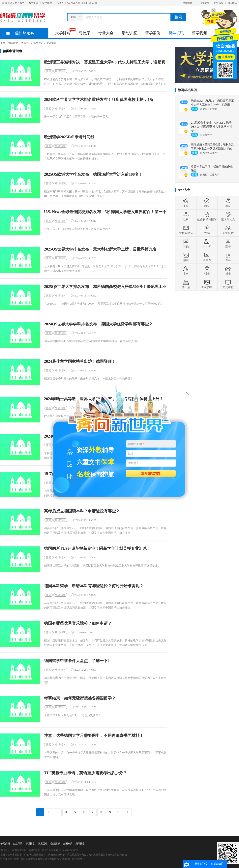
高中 (228, 243)
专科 (228, 257)
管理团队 (30, 844)
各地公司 (189, 3)
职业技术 (228, 230)
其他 (186, 243)
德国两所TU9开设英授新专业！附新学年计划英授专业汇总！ (98, 549)
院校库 (84, 33)
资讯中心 (26, 43)
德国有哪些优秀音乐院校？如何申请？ (78, 623)
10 (119, 812)
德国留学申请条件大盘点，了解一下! (77, 661)
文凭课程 (228, 284)
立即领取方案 (151, 473)
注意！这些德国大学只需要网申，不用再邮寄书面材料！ (94, 736)
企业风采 (219, 3)
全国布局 (68, 844)
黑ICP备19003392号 (72, 859)
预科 (186, 257)
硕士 (207, 270)
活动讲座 (129, 33)
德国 (48, 71)
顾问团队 (232, 3)
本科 (186, 270)
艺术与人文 (228, 216)
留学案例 (153, 33)
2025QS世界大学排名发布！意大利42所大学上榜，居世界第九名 (100, 249)
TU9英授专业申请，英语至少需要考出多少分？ (86, 773)
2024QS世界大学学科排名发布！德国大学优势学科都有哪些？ (98, 324)
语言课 (207, 257)
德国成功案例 (187, 90)
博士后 (186, 284)
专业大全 (106, 33)
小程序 (60, 3)
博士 (228, 270)
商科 (207, 203)
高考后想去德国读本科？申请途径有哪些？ (82, 511)
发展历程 (43, 844)
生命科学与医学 (207, 216)
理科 (228, 203)
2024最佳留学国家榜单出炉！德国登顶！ (80, 361)
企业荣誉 (55, 844)
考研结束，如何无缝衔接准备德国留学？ (80, 698)
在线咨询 (227, 57)
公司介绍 (205, 3)
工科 (186, 203)
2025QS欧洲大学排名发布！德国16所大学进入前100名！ (93, 174)
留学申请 (33, 3)
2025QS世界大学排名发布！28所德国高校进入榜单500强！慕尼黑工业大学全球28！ (105, 287)
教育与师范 (186, 230)
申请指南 (51, 43)
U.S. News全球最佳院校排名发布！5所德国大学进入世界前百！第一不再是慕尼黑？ (105, 212)
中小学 (207, 243)
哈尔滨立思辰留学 (13, 3)
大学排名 (65, 32)
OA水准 (207, 284)
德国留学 (13, 43)
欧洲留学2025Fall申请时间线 (69, 137)
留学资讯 (176, 33)
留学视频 (200, 33)
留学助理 (47, 3)
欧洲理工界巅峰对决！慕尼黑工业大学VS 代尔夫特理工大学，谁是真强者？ (105, 62)
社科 (186, 216)
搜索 (178, 17)
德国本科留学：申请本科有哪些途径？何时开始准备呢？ (94, 586)
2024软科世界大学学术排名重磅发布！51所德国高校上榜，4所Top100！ (99, 100)
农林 (207, 230)
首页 (3, 43)
